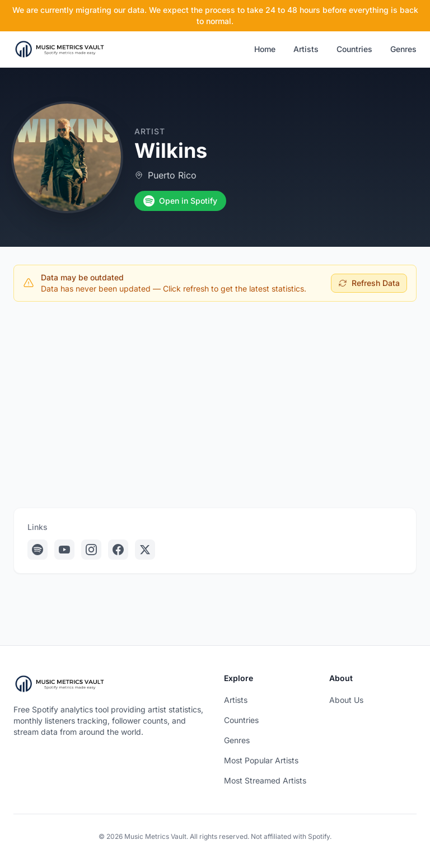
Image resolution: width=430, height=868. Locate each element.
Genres (403, 49)
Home (265, 49)
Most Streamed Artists (265, 780)
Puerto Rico (172, 175)
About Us (346, 700)
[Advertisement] (215, 393)
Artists (306, 49)
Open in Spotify (180, 201)
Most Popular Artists (261, 760)
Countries (354, 49)
